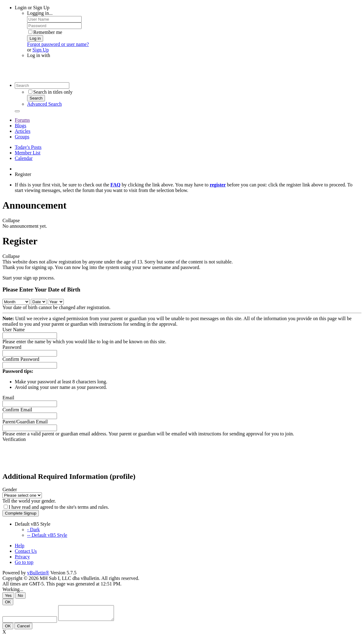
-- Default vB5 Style (47, 535)
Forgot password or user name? (58, 44)
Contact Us (26, 551)
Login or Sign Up (32, 8)
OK (8, 602)
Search (36, 98)
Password (12, 347)
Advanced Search (44, 104)
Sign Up (40, 50)
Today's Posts (28, 147)
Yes (8, 595)
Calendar (24, 158)
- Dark (33, 530)
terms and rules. (93, 507)
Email (8, 398)
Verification (14, 439)
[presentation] (49, 454)
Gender (10, 489)
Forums (22, 120)
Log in (35, 38)
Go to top (24, 562)
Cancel (23, 629)
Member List (28, 153)
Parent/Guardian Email (25, 422)
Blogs (20, 126)
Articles (23, 131)
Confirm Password (21, 359)
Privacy (22, 557)
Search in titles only (51, 92)
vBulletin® (38, 573)
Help (20, 546)
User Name (14, 330)
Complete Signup (21, 513)
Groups (22, 137)
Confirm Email (17, 410)
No (20, 595)
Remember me (45, 32)
